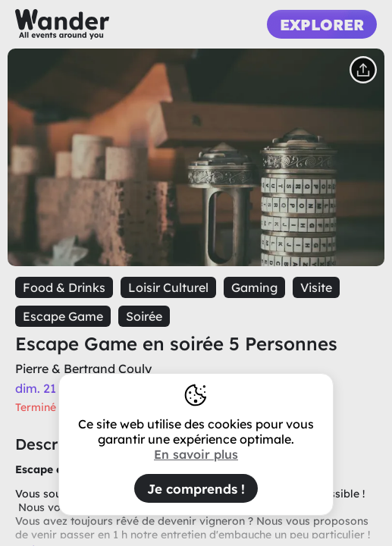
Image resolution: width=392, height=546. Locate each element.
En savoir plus (196, 454)
